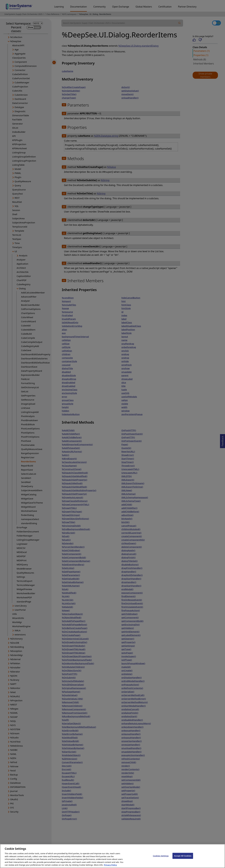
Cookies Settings (161, 858)
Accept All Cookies (183, 858)
